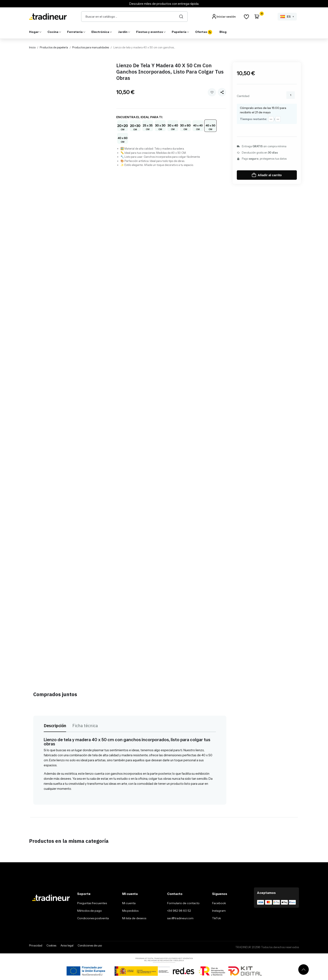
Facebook (219, 903)
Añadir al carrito (267, 175)
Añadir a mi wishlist (212, 92)
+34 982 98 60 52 (179, 911)
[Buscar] (181, 17)
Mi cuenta (129, 903)
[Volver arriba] (304, 970)
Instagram (219, 911)
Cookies (51, 945)
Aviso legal (67, 945)
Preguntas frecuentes (92, 903)
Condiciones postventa (93, 918)
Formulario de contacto (183, 903)
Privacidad (36, 945)
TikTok (217, 918)
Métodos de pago (90, 911)
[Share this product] (222, 92)
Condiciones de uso (90, 945)
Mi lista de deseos (134, 918)
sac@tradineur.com (180, 918)
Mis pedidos (130, 911)
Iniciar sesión (226, 17)
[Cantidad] (291, 95)
